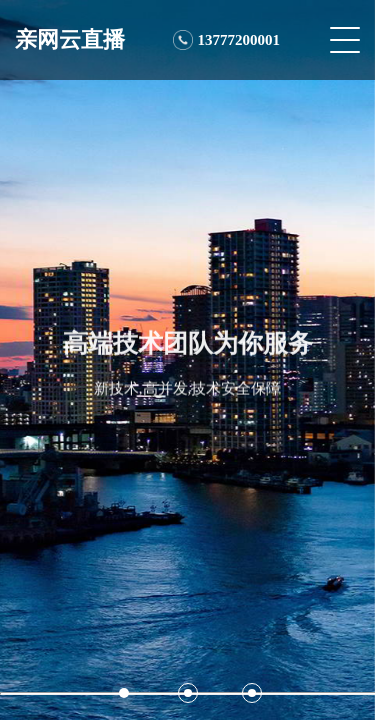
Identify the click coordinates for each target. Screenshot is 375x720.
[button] (124, 693)
